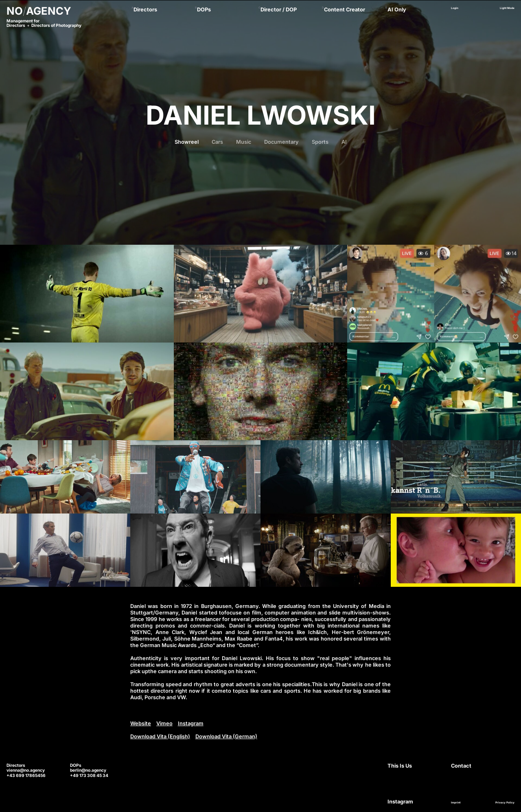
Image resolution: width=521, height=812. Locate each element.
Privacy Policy (505, 803)
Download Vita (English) (160, 736)
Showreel (187, 142)
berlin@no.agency (88, 770)
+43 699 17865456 (26, 775)
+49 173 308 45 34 (89, 775)
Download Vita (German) (226, 736)
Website (141, 723)
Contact (461, 766)
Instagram (191, 723)
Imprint (456, 803)
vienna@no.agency (26, 770)
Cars (217, 142)
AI (344, 142)
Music (244, 142)
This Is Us (400, 766)
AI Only (397, 10)
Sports (320, 142)
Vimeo (164, 723)
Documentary (281, 142)
